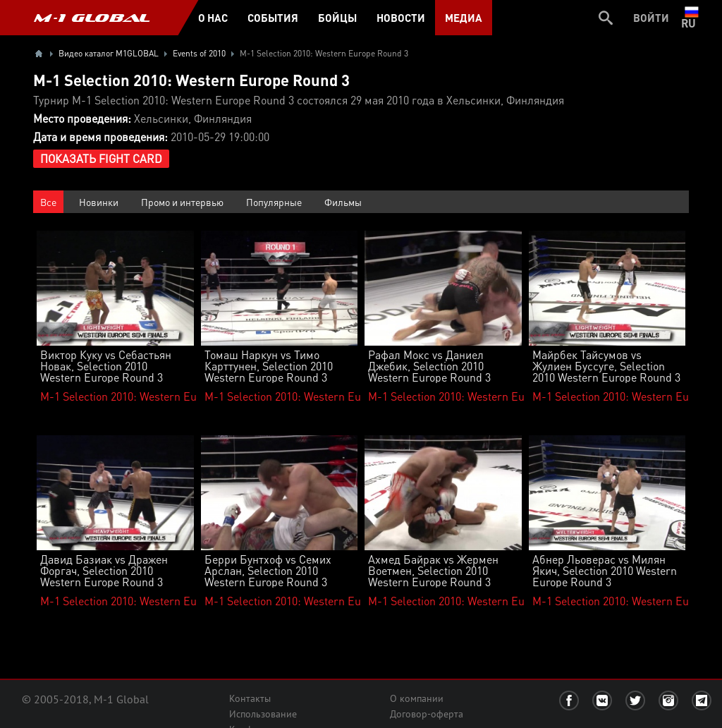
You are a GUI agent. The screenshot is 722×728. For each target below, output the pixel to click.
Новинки (99, 202)
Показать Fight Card (101, 158)
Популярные (274, 202)
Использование (263, 714)
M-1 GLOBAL (92, 18)
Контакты (250, 698)
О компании (417, 698)
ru (691, 18)
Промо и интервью (182, 202)
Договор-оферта (427, 714)
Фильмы (343, 202)
